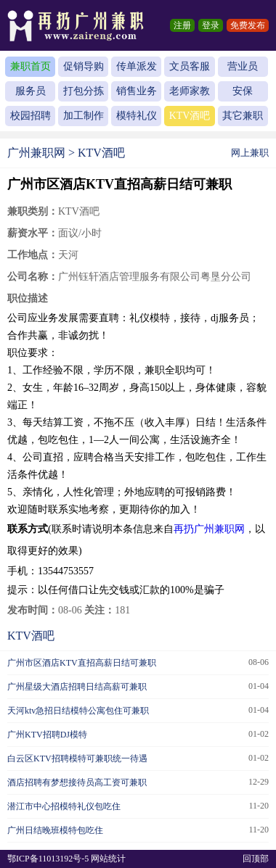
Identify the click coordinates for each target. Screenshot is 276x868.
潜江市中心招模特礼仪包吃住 (64, 806)
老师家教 (190, 91)
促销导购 (84, 66)
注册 (182, 25)
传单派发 (137, 66)
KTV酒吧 (190, 116)
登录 (211, 25)
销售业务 (137, 91)
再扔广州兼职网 (209, 529)
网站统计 (108, 859)
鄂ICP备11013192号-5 (48, 859)
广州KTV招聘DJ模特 (47, 735)
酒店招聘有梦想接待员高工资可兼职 (77, 782)
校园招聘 (31, 116)
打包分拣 (84, 91)
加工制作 (84, 116)
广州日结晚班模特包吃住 (55, 830)
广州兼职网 (36, 153)
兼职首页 (31, 66)
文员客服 (190, 66)
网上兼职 (250, 153)
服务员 (31, 91)
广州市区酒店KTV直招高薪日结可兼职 (82, 663)
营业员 (243, 66)
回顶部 (256, 859)
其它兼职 (243, 116)
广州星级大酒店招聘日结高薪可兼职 (77, 687)
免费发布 (248, 25)
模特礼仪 (137, 116)
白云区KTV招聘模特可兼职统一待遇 (77, 759)
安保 (243, 91)
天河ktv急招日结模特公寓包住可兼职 (78, 711)
